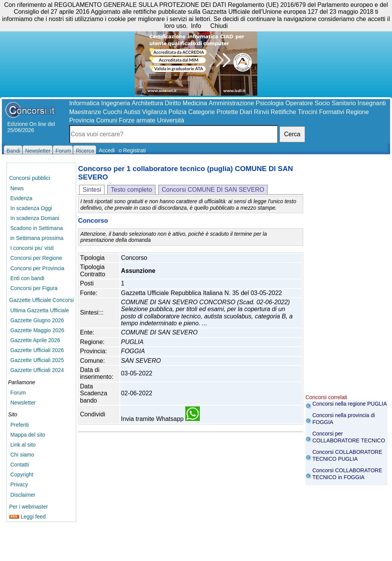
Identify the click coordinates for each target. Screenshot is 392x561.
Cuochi (113, 112)
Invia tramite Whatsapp (160, 419)
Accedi (107, 150)
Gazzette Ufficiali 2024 (37, 370)
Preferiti (20, 425)
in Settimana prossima (37, 238)
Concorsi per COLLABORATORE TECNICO (349, 437)
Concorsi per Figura (34, 288)
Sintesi (92, 190)
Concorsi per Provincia (37, 268)
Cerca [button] (292, 134)
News (17, 188)
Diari (246, 112)
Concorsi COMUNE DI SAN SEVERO (213, 190)
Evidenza (21, 198)
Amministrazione (231, 103)
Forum (18, 393)
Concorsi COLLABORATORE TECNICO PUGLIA (347, 455)
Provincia (82, 120)
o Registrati (132, 150)
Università (171, 120)
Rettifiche (283, 112)
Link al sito (23, 445)
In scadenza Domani (35, 218)
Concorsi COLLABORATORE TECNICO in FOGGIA (347, 474)
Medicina (195, 103)
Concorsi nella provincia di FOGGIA (344, 419)
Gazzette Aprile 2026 (35, 340)
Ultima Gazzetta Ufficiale (40, 310)
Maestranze (85, 112)
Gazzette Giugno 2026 (37, 320)
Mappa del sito (28, 435)
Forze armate (137, 120)
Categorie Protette (213, 112)
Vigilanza (154, 112)
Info (196, 26)
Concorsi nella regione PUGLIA (350, 404)
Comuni (107, 120)
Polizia (177, 112)
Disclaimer (23, 495)
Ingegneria (116, 103)
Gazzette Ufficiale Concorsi (42, 300)
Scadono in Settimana (37, 228)
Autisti (132, 112)
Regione (358, 112)
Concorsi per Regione (36, 258)
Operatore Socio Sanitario (320, 103)
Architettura (147, 103)
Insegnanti (372, 103)
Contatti (20, 465)
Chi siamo (22, 455)
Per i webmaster (29, 507)
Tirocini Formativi (321, 112)
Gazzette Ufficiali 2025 (37, 360)
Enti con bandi (27, 278)
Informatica (84, 103)
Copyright (22, 475)
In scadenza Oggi (31, 208)
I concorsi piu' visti (32, 248)
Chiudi (219, 26)
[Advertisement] (346, 279)
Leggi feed (27, 517)
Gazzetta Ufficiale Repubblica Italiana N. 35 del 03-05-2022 (201, 293)
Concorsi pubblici (30, 178)
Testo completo (131, 190)
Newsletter (23, 403)
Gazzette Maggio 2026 (37, 330)
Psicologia (270, 103)
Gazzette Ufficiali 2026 (37, 350)
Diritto (173, 103)
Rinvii (261, 112)
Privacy (19, 484)
